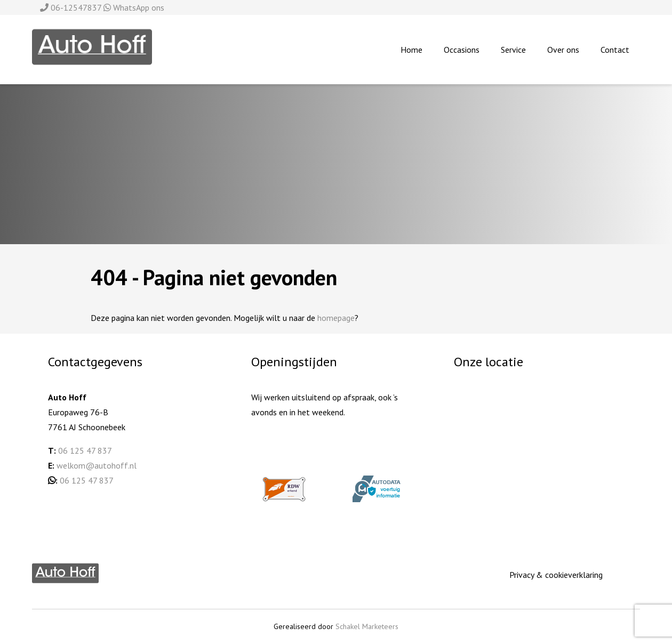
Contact (615, 50)
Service (513, 50)
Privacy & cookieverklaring (556, 575)
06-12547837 (72, 7)
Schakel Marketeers (367, 626)
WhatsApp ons (134, 7)
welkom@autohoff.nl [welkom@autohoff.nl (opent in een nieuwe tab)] (97, 465)
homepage (336, 318)
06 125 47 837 (85, 450)
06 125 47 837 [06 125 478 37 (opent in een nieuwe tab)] (87, 480)
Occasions (462, 50)
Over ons (563, 50)
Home (411, 50)
